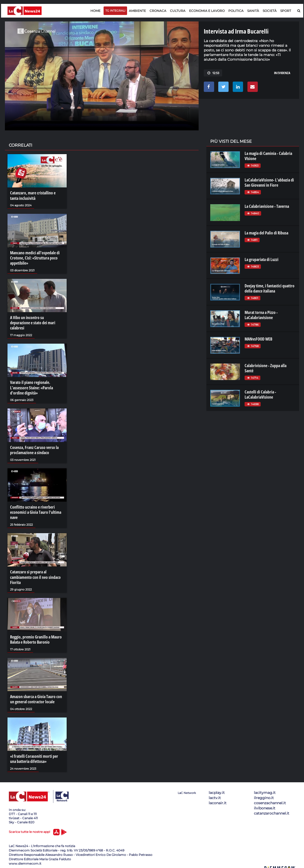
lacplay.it (217, 790)
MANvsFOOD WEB (258, 339)
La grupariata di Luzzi (262, 259)
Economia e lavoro (207, 11)
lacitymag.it (265, 790)
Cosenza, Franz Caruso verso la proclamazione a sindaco (34, 449)
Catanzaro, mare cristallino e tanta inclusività (33, 195)
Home (95, 11)
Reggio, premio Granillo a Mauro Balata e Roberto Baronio (36, 638)
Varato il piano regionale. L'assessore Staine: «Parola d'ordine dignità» (32, 387)
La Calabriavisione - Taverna (267, 206)
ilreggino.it (264, 795)
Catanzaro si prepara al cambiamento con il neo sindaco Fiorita (35, 576)
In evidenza (282, 73)
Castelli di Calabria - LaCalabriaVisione (260, 394)
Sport (286, 11)
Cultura (178, 11)
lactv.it (215, 795)
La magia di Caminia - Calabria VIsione (268, 156)
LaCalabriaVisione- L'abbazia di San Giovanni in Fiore (269, 183)
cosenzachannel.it (270, 801)
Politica (236, 11)
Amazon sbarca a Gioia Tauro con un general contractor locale (36, 697)
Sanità (253, 11)
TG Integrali (115, 11)
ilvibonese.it (265, 806)
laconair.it (218, 801)
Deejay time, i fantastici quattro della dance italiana (270, 288)
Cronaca (158, 11)
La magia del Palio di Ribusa (266, 233)
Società (270, 11)
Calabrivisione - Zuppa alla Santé (266, 368)
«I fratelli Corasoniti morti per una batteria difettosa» (34, 757)
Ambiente (137, 11)
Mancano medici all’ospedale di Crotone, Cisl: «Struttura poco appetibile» (35, 258)
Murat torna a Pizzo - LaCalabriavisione (261, 315)
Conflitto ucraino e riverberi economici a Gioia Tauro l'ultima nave (36, 511)
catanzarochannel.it (272, 811)
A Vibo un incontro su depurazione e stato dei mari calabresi (33, 322)
